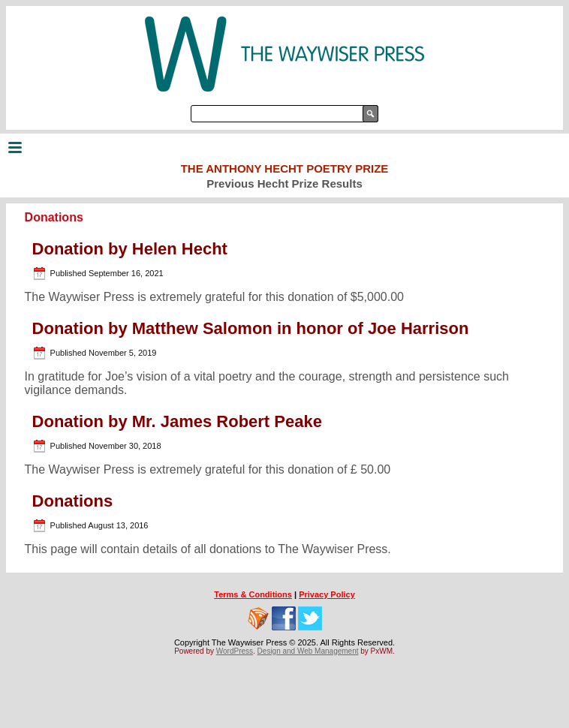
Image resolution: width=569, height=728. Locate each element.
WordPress (235, 651)
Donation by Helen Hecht (130, 249)
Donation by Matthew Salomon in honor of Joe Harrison (251, 328)
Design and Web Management (308, 651)
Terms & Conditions (253, 594)
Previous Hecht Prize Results (284, 184)
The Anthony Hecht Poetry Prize (285, 168)
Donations (73, 501)
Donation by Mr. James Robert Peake (177, 421)
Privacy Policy (327, 594)
